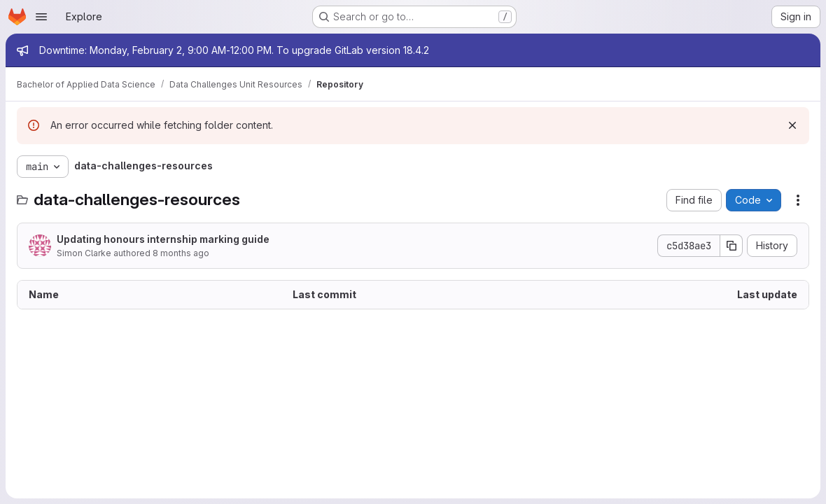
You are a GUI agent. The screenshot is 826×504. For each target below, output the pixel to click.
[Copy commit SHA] (731, 246)
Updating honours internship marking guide (163, 239)
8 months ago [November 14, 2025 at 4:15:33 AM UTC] (181, 253)
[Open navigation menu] (41, 17)
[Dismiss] (792, 125)
